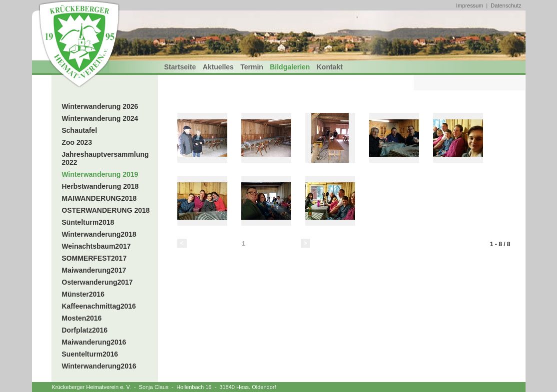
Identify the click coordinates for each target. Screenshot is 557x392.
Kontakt (330, 67)
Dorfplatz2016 (85, 330)
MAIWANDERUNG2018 (99, 198)
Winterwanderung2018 (99, 234)
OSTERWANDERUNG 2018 (106, 210)
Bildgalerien (290, 67)
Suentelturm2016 (90, 354)
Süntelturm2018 (88, 222)
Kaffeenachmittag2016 (99, 306)
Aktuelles (218, 67)
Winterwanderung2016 (99, 366)
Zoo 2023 (77, 142)
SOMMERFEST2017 (94, 258)
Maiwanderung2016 (94, 342)
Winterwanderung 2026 (100, 106)
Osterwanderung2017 (97, 282)
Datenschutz (506, 5)
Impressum (470, 5)
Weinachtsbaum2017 (96, 246)
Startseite (180, 67)
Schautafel (80, 130)
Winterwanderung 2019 (100, 174)
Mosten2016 (82, 318)
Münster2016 (83, 294)
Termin (252, 67)
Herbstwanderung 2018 (100, 186)
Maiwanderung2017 (94, 270)
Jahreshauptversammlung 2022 (105, 158)
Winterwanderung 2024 (100, 118)
